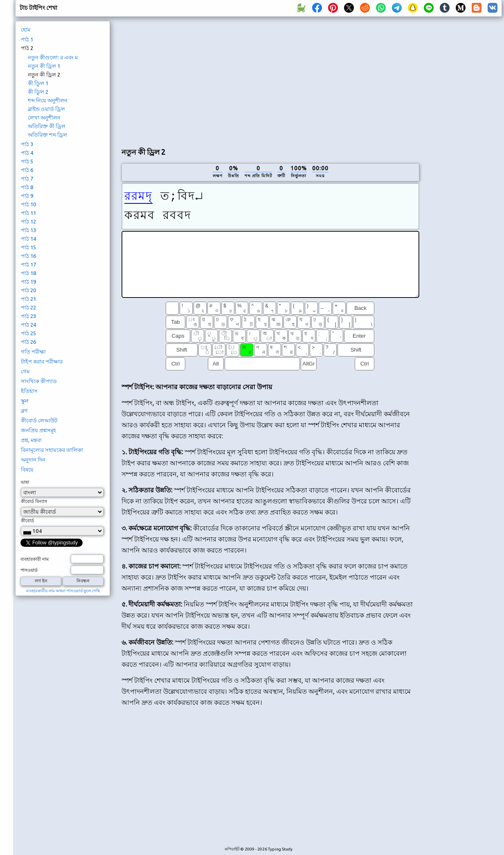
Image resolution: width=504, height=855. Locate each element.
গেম (25, 371)
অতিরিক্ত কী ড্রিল (47, 126)
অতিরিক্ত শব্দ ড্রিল (47, 135)
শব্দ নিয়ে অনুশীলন (48, 100)
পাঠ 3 (27, 144)
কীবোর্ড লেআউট (39, 420)
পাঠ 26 (28, 342)
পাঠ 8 (27, 187)
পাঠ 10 (28, 204)
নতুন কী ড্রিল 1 (44, 66)
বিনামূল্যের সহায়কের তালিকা (52, 450)
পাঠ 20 (28, 290)
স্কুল (25, 401)
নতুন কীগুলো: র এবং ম (53, 57)
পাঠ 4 (27, 153)
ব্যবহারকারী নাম (35, 559)
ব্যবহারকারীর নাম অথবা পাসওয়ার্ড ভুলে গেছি (63, 591)
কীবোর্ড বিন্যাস (34, 501)
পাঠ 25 (28, 333)
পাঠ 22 (28, 307)
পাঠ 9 (27, 196)
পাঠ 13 (28, 230)
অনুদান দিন (33, 460)
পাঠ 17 (28, 264)
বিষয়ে (27, 469)
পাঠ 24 (28, 325)
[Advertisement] (270, 80)
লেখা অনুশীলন (44, 117)
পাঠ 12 (28, 221)
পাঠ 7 (27, 178)
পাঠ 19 (28, 282)
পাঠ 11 (28, 213)
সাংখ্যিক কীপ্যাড (39, 381)
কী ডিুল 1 (38, 83)
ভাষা (25, 482)
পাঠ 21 (28, 299)
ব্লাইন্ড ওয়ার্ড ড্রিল (46, 109)
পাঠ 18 (28, 273)
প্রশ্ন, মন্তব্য (31, 440)
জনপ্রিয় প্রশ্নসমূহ (38, 430)
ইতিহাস (29, 391)
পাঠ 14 (28, 239)
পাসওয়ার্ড (29, 570)
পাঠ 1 (27, 39)
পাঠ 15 (28, 247)
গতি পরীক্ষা (33, 352)
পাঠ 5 (27, 161)
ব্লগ (24, 411)
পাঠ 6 (27, 170)
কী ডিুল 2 (38, 92)
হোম (26, 29)
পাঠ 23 (28, 316)
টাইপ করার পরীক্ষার (42, 361)
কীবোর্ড (27, 521)
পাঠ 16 (28, 256)
